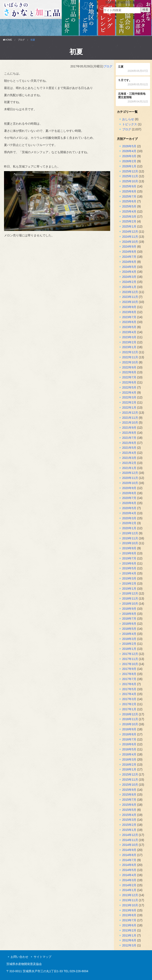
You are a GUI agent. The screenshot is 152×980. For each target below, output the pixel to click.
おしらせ (128, 119)
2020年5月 (129, 508)
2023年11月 (130, 297)
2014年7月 (129, 860)
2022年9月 (129, 367)
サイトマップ (42, 957)
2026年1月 (129, 166)
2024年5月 (129, 267)
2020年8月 (129, 493)
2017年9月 (129, 669)
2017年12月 (130, 654)
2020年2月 (129, 523)
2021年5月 (129, 448)
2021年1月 (129, 468)
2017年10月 (130, 664)
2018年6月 (129, 624)
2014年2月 (129, 885)
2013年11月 (130, 900)
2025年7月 (129, 196)
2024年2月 (129, 282)
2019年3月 (129, 578)
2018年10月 (130, 604)
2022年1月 (129, 408)
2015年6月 (129, 805)
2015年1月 (129, 830)
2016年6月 (129, 744)
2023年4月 (129, 332)
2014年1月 (129, 890)
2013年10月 (130, 905)
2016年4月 (129, 754)
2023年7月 (129, 317)
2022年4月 (129, 393)
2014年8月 (129, 855)
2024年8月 (129, 252)
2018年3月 (129, 639)
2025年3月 (129, 217)
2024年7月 (129, 257)
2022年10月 (130, 362)
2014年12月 (130, 835)
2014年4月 (129, 875)
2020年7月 (129, 498)
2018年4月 (129, 634)
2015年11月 (130, 780)
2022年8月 (129, 372)
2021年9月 (129, 428)
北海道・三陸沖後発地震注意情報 (133, 98)
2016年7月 (129, 739)
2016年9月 (129, 729)
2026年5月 (129, 146)
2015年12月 (130, 774)
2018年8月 (129, 614)
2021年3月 (129, 458)
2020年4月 (129, 513)
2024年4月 (129, 272)
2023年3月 (129, 337)
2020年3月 (129, 518)
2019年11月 (130, 538)
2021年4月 (129, 453)
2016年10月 (130, 724)
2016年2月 (129, 765)
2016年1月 (129, 769)
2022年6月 (129, 382)
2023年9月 (129, 307)
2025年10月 (130, 181)
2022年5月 (129, 387)
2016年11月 (130, 719)
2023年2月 (129, 342)
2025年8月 (129, 191)
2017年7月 (129, 679)
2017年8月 (129, 674)
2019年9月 (129, 548)
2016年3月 (129, 759)
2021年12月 (130, 413)
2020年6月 (129, 503)
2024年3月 (129, 277)
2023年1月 (129, 347)
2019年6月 (129, 563)
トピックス (130, 124)
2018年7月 (129, 619)
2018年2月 (129, 644)
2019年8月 (129, 553)
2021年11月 (130, 418)
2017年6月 (129, 684)
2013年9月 (129, 910)
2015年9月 (129, 790)
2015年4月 (129, 815)
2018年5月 (129, 629)
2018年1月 (129, 649)
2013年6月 (129, 925)
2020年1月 (129, 528)
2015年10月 (130, 785)
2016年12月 (130, 714)
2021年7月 (129, 438)
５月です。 (133, 83)
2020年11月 (130, 478)
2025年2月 (129, 221)
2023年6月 (129, 322)
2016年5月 (129, 749)
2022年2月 (129, 402)
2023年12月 (130, 292)
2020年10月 (130, 483)
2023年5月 (129, 327)
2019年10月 (130, 543)
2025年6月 (129, 201)
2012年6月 (129, 940)
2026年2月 (129, 161)
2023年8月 (129, 312)
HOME (8, 40)
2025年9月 (129, 186)
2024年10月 (130, 242)
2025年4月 (129, 211)
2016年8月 (129, 734)
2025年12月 (130, 171)
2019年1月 (129, 589)
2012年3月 (129, 945)
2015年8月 (129, 795)
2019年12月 (130, 533)
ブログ (21, 40)
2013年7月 (129, 920)
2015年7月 (129, 800)
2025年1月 (129, 226)
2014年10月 (130, 845)
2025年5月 (129, 206)
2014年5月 (129, 870)
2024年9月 (129, 247)
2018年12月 (130, 593)
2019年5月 (129, 568)
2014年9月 (129, 850)
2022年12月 (130, 352)
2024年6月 (129, 262)
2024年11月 (130, 237)
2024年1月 (129, 287)
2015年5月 (129, 810)
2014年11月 (130, 840)
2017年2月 (129, 704)
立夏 (133, 69)
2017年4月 (129, 694)
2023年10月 (130, 302)
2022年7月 (129, 377)
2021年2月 (129, 463)
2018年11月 (130, 598)
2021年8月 (129, 433)
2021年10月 (130, 423)
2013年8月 (129, 915)
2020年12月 (130, 473)
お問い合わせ (19, 957)
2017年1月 (129, 709)
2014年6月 (129, 865)
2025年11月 (130, 176)
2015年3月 (129, 820)
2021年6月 (129, 443)
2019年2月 (129, 583)
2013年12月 (130, 895)
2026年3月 (129, 156)
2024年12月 (130, 232)
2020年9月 (129, 488)
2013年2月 (129, 930)
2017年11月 (130, 659)
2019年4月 (129, 573)
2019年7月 (129, 558)
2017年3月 (129, 699)
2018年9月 (129, 609)
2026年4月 (129, 151)
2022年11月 (130, 357)
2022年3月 (129, 397)
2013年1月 (129, 935)
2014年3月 (129, 880)
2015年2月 (129, 825)
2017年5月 (129, 689)
